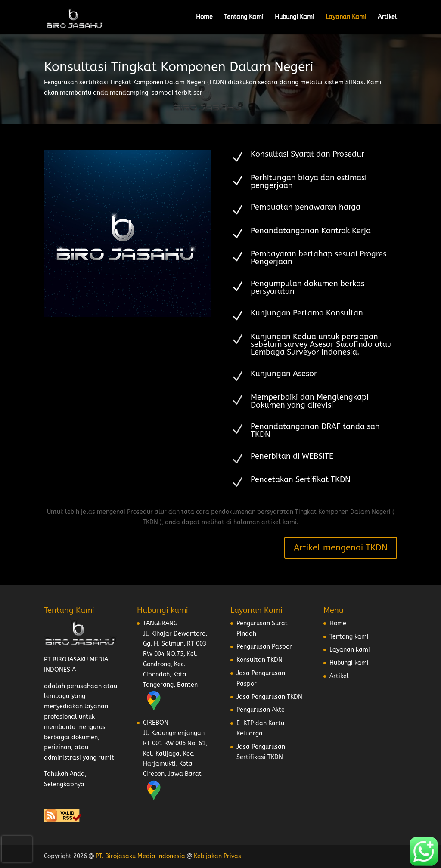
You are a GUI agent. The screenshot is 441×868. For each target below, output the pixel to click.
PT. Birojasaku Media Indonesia (140, 856)
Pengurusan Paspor (264, 647)
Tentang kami (349, 637)
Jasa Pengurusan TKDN (269, 697)
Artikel (387, 17)
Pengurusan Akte (261, 710)
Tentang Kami (244, 17)
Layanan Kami (346, 17)
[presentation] (17, 849)
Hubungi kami (349, 663)
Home (204, 17)
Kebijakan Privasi (218, 856)
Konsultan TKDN (259, 660)
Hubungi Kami (295, 17)
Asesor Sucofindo (341, 344)
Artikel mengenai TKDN (341, 548)
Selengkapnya (64, 784)
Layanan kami (350, 650)
